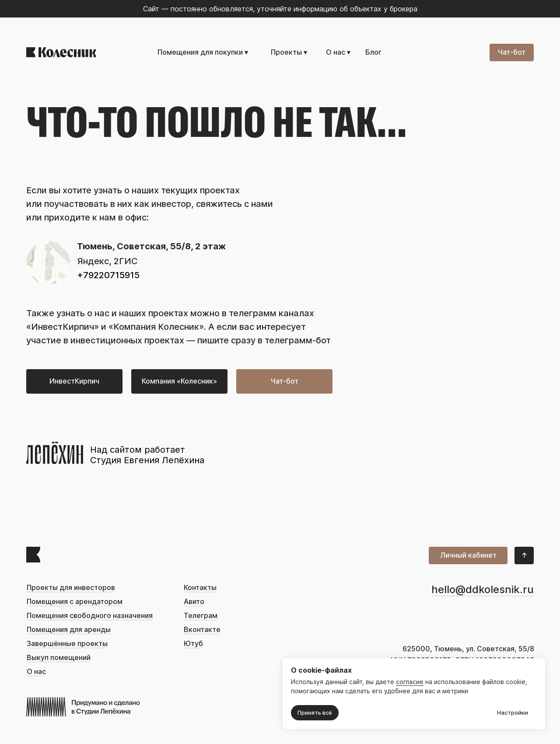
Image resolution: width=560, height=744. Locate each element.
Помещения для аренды (69, 630)
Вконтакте (202, 630)
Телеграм (201, 616)
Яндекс (93, 261)
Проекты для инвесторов (71, 588)
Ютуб (193, 644)
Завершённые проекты (67, 644)
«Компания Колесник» (156, 327)
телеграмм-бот (298, 340)
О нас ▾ (338, 52)
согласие (410, 682)
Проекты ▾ (289, 52)
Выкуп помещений (59, 658)
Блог (373, 52)
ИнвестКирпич (63, 327)
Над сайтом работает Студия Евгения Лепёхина (147, 455)
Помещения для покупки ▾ (203, 52)
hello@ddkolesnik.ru (483, 589)
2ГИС (126, 261)
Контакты (200, 588)
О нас (36, 672)
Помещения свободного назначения (90, 616)
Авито (194, 602)
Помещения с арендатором (75, 602)
